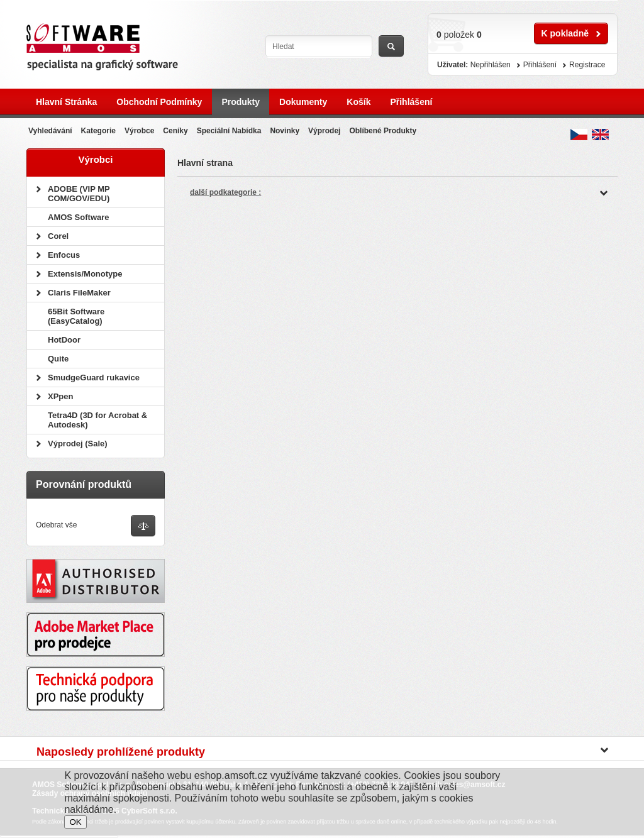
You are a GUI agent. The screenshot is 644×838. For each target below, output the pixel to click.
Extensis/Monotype (85, 274)
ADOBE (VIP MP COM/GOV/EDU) (79, 194)
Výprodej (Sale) (78, 444)
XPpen (60, 396)
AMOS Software (79, 217)
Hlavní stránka (66, 102)
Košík (358, 102)
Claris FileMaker (79, 293)
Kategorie (98, 131)
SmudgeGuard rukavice (94, 378)
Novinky (285, 131)
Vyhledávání (50, 131)
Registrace (587, 65)
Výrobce (139, 131)
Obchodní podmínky (159, 102)
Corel (58, 236)
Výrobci (95, 159)
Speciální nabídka (229, 131)
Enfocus (64, 255)
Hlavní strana (205, 163)
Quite (58, 359)
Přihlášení (411, 102)
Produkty (241, 102)
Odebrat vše (56, 525)
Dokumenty (303, 102)
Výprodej (324, 131)
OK (75, 822)
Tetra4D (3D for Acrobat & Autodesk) (97, 420)
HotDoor (64, 340)
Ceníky (175, 131)
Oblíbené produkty (383, 131)
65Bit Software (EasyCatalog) (76, 316)
